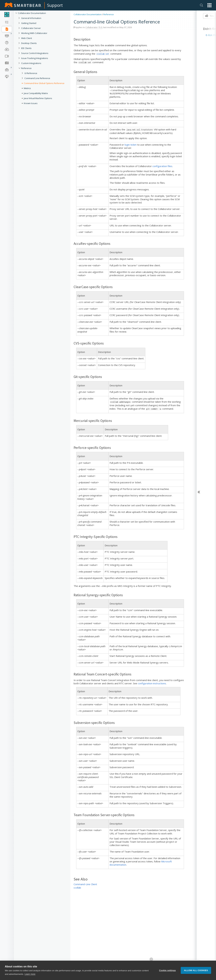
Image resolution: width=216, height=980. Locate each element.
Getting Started (29, 23)
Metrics (27, 88)
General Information (31, 18)
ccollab (77, 888)
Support (55, 5)
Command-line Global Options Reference (44, 83)
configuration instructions (152, 683)
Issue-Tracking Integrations (35, 58)
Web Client (27, 38)
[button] (209, 5)
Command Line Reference (37, 78)
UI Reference (31, 73)
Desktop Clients (29, 43)
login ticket (131, 145)
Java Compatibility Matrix (36, 93)
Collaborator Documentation (32, 13)
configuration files (162, 166)
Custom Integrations (31, 63)
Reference (26, 68)
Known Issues (31, 103)
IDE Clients (26, 48)
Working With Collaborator (34, 33)
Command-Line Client (85, 884)
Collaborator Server (31, 28)
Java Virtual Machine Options (38, 98)
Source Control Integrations (35, 53)
